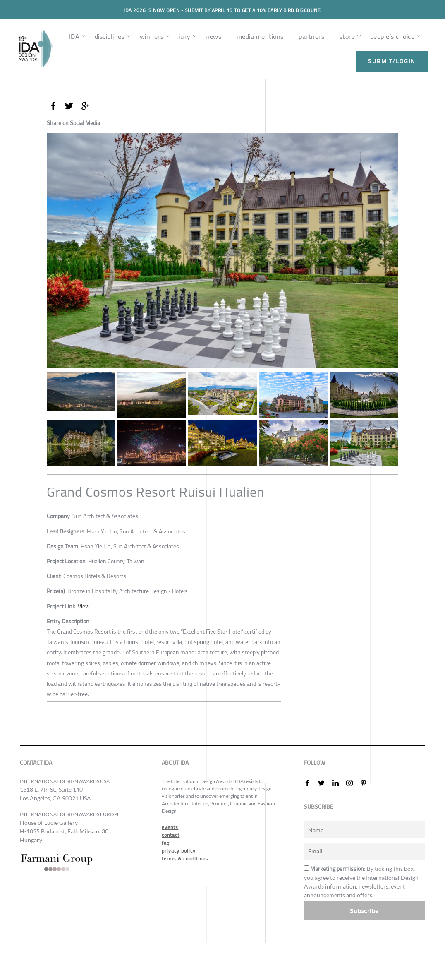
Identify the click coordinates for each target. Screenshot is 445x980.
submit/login (392, 61)
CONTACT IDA (36, 763)
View (84, 606)
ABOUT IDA (175, 763)
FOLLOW (315, 763)
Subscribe (364, 911)
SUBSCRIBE (319, 807)
